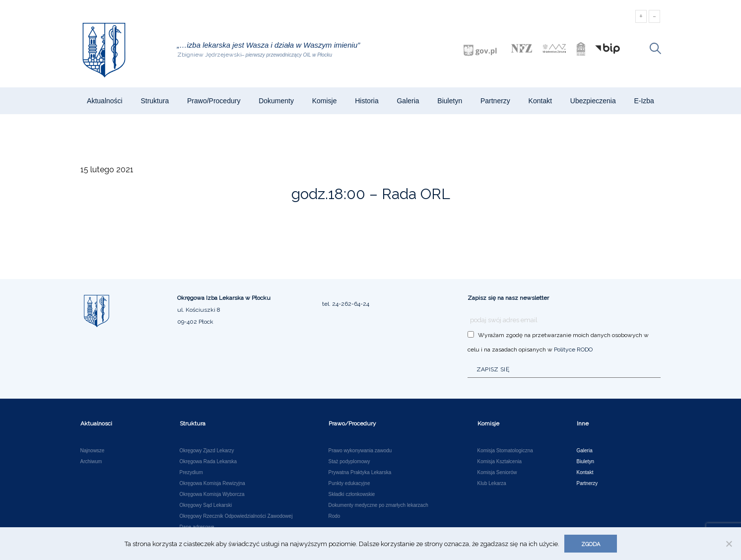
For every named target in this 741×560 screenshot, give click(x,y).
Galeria (408, 101)
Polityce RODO (573, 350)
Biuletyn (450, 101)
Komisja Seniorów (497, 473)
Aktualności (105, 101)
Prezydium (191, 473)
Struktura (155, 101)
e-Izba (644, 101)
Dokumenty (276, 101)
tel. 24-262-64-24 (346, 304)
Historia (367, 101)
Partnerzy (495, 101)
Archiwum (91, 462)
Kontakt (540, 101)
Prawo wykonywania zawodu (360, 451)
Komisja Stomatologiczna (505, 451)
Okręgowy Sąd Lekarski (206, 505)
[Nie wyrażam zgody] (729, 544)
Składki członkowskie (352, 494)
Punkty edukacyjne (349, 484)
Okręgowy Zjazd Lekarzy (207, 451)
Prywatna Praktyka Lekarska (360, 473)
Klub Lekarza (492, 484)
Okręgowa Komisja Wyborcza (212, 494)
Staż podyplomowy (349, 462)
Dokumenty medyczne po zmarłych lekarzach (378, 505)
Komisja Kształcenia (500, 462)
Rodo (335, 516)
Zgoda (591, 544)
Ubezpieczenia (593, 101)
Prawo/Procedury (214, 101)
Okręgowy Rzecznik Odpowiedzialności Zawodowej (236, 516)
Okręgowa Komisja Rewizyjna (212, 484)
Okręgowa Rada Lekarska (208, 462)
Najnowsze (93, 451)
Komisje (325, 101)
